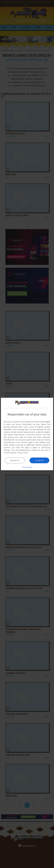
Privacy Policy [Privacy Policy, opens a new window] (22, 453)
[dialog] (27, 434)
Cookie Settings (10, 453)
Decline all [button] (15, 460)
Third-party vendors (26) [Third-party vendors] (36, 435)
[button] (27, 467)
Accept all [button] (39, 460)
